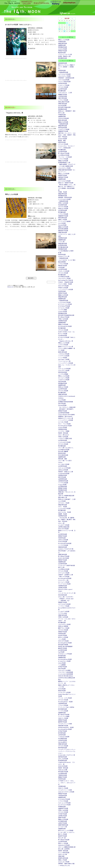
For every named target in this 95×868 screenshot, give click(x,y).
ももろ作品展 (62, 223)
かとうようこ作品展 (64, 378)
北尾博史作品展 (63, 238)
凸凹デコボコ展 (63, 854)
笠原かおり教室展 (63, 626)
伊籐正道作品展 (63, 104)
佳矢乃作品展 (62, 404)
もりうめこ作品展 (63, 422)
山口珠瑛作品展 (63, 486)
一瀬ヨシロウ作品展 (64, 577)
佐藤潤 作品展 (63, 514)
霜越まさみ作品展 (63, 122)
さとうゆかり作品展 (64, 464)
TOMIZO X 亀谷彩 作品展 (66, 282)
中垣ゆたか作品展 (63, 288)
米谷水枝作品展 (63, 595)
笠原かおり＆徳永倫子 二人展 (67, 499)
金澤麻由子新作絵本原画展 (66, 402)
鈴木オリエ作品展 (63, 637)
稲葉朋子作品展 (63, 602)
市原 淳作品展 (62, 382)
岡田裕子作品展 (63, 560)
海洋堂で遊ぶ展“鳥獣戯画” (66, 646)
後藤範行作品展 (63, 94)
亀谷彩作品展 (62, 53)
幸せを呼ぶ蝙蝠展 (63, 451)
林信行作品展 (62, 691)
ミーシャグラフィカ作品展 (66, 290)
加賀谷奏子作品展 (63, 726)
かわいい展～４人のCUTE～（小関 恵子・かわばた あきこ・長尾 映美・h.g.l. (66, 599)
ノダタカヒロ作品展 (64, 354)
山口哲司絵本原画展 (64, 413)
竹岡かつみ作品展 (63, 203)
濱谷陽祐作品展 (63, 47)
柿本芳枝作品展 (63, 748)
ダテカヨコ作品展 (63, 87)
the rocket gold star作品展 (65, 543)
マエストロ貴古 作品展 (65, 284)
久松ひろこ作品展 (63, 718)
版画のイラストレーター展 (66, 347)
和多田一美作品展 (63, 433)
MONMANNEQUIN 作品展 (66, 727)
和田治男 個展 (63, 459)
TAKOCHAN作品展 (63, 118)
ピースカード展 (63, 827)
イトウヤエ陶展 (63, 310)
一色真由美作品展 (63, 72)
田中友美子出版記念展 (64, 107)
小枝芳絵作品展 (63, 796)
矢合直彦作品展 (63, 205)
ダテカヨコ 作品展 (64, 503)
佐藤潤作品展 (62, 45)
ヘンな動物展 (62, 665)
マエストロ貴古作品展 (64, 82)
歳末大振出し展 (63, 497)
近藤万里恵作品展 (63, 825)
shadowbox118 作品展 (64, 845)
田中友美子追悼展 (63, 645)
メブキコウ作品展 (63, 100)
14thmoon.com (10, 287)
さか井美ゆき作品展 (64, 155)
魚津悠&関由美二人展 (64, 163)
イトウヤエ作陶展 (63, 374)
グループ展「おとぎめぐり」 (66, 448)
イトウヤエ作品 (63, 613)
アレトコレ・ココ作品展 (65, 157)
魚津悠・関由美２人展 (64, 56)
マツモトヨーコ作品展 (64, 692)
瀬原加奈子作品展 (63, 177)
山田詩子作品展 (63, 823)
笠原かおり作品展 (63, 209)
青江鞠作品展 (62, 91)
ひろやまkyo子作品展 (64, 306)
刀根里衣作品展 (63, 775)
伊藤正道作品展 (63, 232)
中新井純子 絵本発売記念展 (66, 78)
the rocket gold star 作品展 (65, 326)
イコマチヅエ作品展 (64, 356)
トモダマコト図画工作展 (65, 439)
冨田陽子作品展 (63, 488)
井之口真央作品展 (63, 455)
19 (60, 29)
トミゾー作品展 (63, 358)
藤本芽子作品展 (63, 648)
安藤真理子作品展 (63, 131)
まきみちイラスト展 (64, 256)
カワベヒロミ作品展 (64, 573)
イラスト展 (61, 242)
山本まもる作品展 (63, 470)
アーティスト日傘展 (64, 716)
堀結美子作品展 (63, 266)
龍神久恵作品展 (63, 120)
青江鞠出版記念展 (63, 247)
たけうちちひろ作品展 (64, 74)
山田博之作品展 (63, 588)
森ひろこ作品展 (63, 834)
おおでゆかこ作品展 (64, 359)
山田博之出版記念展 (64, 527)
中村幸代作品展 (63, 83)
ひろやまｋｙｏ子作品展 (65, 654)
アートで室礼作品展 (64, 853)
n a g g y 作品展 (62, 485)
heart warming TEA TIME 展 (65, 280)
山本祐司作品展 (63, 740)
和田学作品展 (62, 142)
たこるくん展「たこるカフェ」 (67, 832)
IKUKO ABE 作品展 (64, 558)
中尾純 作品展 (63, 192)
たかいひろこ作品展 (64, 370)
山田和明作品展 (63, 479)
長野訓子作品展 (63, 51)
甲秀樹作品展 (62, 807)
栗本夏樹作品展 (63, 58)
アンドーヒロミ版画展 (64, 221)
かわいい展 (61, 523)
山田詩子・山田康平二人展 (66, 575)
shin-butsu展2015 (63, 742)
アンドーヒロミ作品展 (64, 584)
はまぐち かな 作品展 (65, 512)
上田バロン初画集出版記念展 (66, 496)
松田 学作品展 (62, 477)
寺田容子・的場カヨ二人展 (66, 472)
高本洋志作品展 (63, 128)
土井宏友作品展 (63, 96)
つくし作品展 (62, 639)
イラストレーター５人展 (65, 54)
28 (64, 31)
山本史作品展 (62, 735)
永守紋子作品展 (63, 667)
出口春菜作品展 (63, 738)
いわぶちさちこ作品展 (64, 76)
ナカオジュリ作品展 (64, 85)
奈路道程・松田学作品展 (65, 198)
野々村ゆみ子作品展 (64, 153)
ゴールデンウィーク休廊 (65, 724)
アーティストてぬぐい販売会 (66, 707)
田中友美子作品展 (63, 772)
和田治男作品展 (63, 218)
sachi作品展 (61, 267)
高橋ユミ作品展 (63, 220)
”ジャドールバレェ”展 (64, 361)
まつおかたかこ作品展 (64, 661)
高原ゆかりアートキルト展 (66, 418)
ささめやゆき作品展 (64, 474)
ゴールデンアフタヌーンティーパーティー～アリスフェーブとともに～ (67, 751)
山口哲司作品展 (63, 89)
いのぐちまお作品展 (64, 80)
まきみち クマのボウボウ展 (66, 549)
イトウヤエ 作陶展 (64, 431)
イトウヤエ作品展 (63, 483)
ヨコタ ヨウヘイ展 (63, 580)
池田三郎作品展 (63, 98)
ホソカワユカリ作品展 (64, 805)
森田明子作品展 (63, 722)
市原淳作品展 (62, 71)
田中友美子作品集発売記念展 (66, 315)
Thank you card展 (63, 770)
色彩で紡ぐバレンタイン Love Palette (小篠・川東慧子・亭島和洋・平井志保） (67, 135)
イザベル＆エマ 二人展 (65, 93)
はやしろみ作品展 (63, 759)
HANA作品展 (62, 689)
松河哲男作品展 (63, 245)
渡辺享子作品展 (63, 836)
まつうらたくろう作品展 (65, 304)
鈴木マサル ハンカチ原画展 (66, 830)
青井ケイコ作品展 (63, 843)
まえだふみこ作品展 (64, 862)
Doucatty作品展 (62, 105)
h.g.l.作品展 (61, 652)
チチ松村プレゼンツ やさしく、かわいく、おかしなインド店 (67, 783)
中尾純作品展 (62, 42)
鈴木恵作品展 (62, 656)
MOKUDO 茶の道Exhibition (66, 676)
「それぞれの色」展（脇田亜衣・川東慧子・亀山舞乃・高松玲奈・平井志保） (67, 520)
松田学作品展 (62, 255)
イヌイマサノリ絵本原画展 (66, 672)
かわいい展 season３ (64, 435)
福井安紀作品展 (63, 757)
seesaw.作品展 (62, 663)
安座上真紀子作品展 (64, 102)
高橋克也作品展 (63, 547)
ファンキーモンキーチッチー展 (67, 593)
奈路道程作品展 (63, 63)
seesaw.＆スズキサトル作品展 (66, 792)
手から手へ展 (62, 838)
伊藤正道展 (61, 856)
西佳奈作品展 (62, 453)
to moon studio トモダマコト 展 (66, 755)
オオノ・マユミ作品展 (64, 424)
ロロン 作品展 (63, 507)
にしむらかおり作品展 (64, 199)
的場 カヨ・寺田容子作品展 (66, 183)
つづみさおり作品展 (64, 737)
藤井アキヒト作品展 (64, 628)
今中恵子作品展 (63, 814)
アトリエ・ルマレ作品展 (65, 698)
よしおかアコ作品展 (64, 525)
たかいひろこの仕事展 (64, 670)
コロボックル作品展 (64, 271)
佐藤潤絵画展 (62, 323)
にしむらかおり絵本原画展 (66, 674)
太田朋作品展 (62, 786)
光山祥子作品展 (63, 635)
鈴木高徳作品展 (63, 709)
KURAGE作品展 (63, 542)
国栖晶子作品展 (63, 777)
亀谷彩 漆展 (62, 140)
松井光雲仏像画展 (63, 229)
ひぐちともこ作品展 (64, 308)
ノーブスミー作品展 (64, 606)
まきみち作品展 (63, 49)
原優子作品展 (62, 818)
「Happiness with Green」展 (66, 341)
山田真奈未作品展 (63, 481)
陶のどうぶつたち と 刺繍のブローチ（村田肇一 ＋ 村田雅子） (66, 67)
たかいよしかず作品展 (64, 369)
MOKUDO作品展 (63, 766)
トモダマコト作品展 (64, 129)
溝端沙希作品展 (63, 43)
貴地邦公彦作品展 (63, 858)
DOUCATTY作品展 (63, 286)
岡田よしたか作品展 (64, 40)
